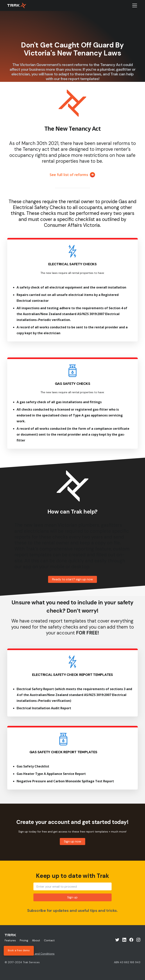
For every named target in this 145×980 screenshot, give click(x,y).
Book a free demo (19, 951)
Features (10, 940)
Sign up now (72, 841)
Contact (49, 940)
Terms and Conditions (40, 954)
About (36, 940)
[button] (134, 5)
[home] (17, 5)
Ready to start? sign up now (72, 579)
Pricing (24, 940)
